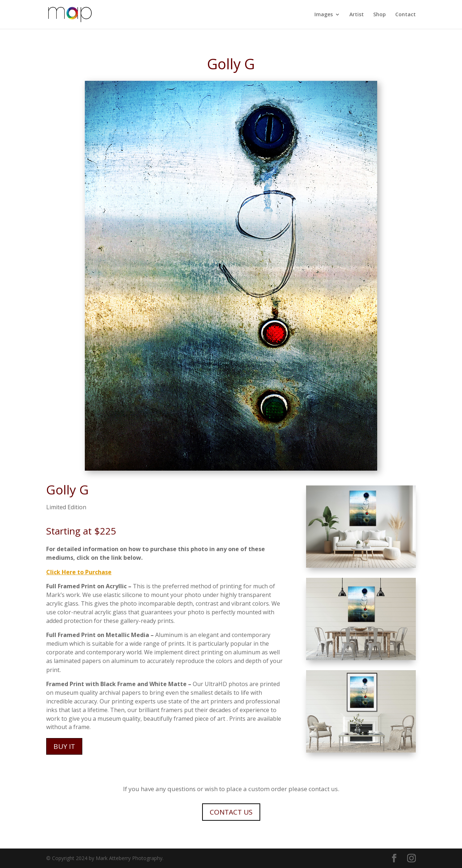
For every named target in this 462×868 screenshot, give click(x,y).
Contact (406, 15)
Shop (380, 15)
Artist (357, 15)
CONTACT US (231, 812)
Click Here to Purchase (79, 572)
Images (324, 15)
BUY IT (64, 746)
